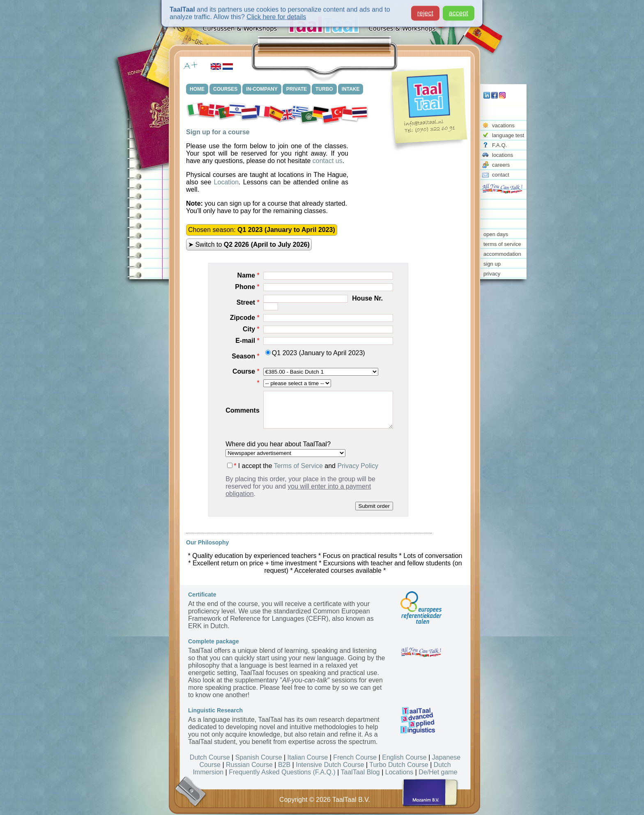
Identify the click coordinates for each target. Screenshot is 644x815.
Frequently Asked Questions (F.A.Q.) (282, 772)
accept (459, 11)
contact (501, 175)
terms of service (502, 244)
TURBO (324, 89)
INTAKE (351, 89)
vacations (503, 125)
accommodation (502, 254)
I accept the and (303, 466)
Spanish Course (259, 757)
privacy (492, 274)
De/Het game (438, 772)
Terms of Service (298, 466)
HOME (197, 89)
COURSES (225, 89)
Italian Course (308, 757)
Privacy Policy (358, 466)
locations (503, 155)
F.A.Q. (499, 145)
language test (508, 135)
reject (425, 11)
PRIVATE (297, 89)
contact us (328, 161)
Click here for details (276, 15)
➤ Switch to (249, 244)
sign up (492, 264)
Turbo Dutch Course (399, 765)
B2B (284, 765)
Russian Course (249, 765)
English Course (404, 757)
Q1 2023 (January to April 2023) (315, 353)
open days (496, 234)
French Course (355, 757)
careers (501, 165)
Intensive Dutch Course (330, 765)
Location (227, 182)
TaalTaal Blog (360, 772)
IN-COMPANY (262, 89)
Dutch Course (210, 757)
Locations (399, 772)
